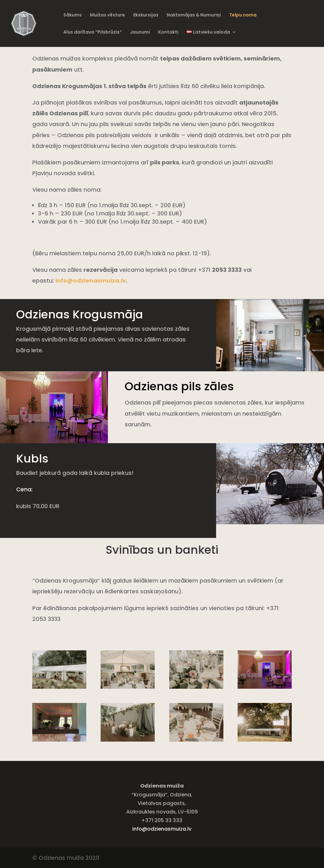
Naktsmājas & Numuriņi (194, 15)
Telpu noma (243, 15)
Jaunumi (140, 32)
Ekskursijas (146, 15)
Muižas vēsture (107, 15)
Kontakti (168, 32)
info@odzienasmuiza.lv (162, 829)
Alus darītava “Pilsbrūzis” (93, 32)
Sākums (72, 15)
